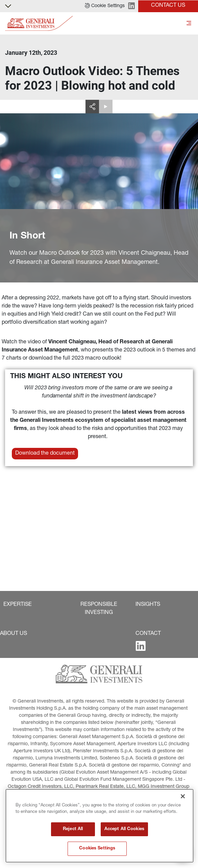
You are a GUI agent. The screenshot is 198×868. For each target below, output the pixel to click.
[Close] (183, 796)
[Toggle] (189, 24)
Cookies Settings (97, 849)
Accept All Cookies (124, 829)
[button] (105, 6)
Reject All (73, 829)
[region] (100, 826)
